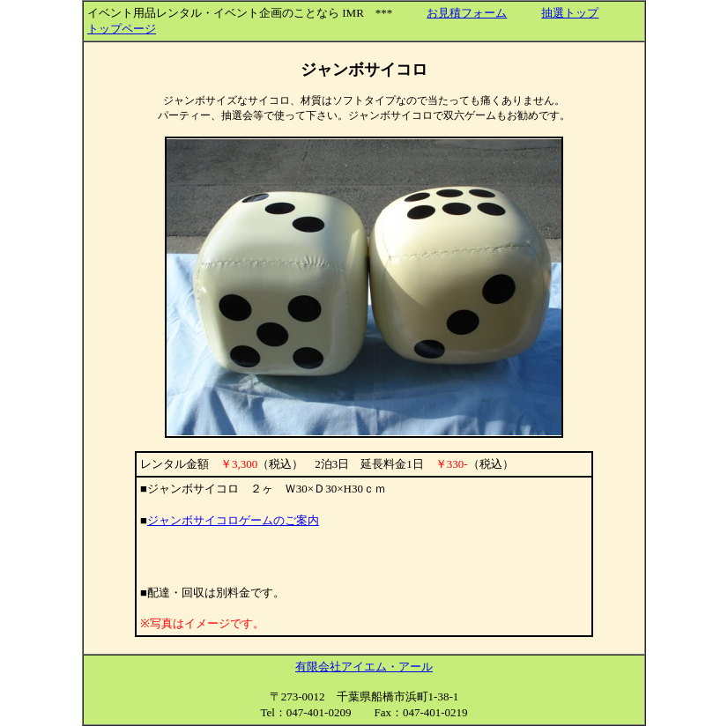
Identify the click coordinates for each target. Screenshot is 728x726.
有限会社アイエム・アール (364, 667)
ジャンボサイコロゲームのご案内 (233, 520)
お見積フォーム (467, 13)
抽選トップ (570, 13)
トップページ (122, 29)
